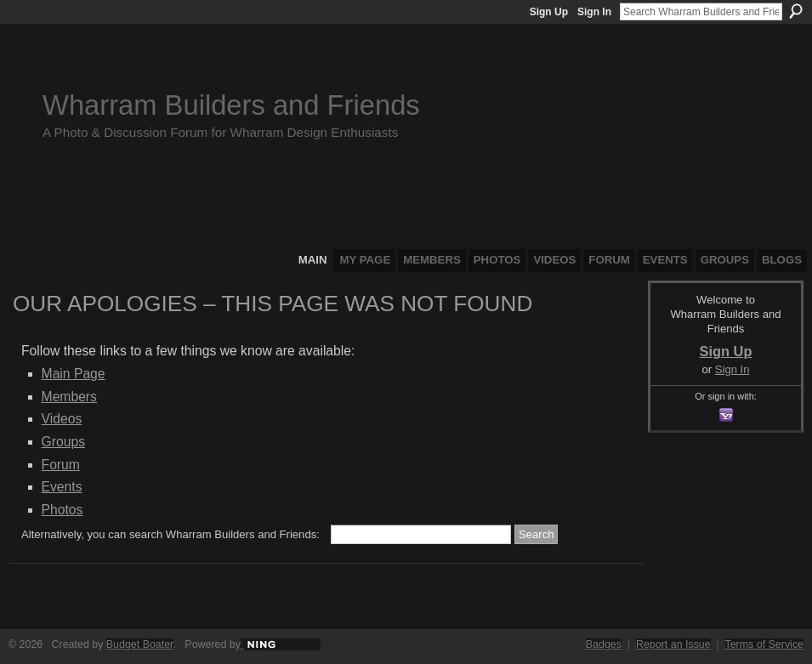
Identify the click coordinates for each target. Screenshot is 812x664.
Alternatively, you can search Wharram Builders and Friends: (170, 534)
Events (62, 487)
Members (69, 397)
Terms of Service (765, 644)
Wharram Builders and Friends (231, 105)
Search (796, 11)
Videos (62, 419)
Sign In (594, 12)
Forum (61, 465)
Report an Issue (673, 644)
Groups (63, 442)
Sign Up (549, 12)
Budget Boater (140, 644)
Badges (604, 644)
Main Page (74, 374)
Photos (62, 510)
